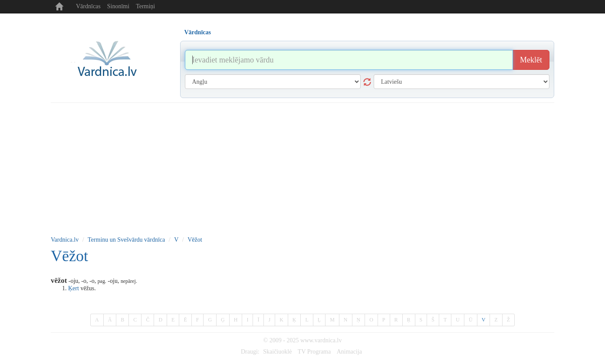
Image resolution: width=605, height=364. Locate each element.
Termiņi (145, 6)
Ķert (74, 288)
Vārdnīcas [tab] (198, 32)
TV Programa (314, 352)
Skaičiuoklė (277, 352)
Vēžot (195, 240)
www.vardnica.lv (321, 340)
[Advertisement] (302, 168)
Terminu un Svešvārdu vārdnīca (126, 240)
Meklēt (531, 60)
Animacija (349, 352)
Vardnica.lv (65, 240)
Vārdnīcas (88, 6)
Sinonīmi (118, 6)
